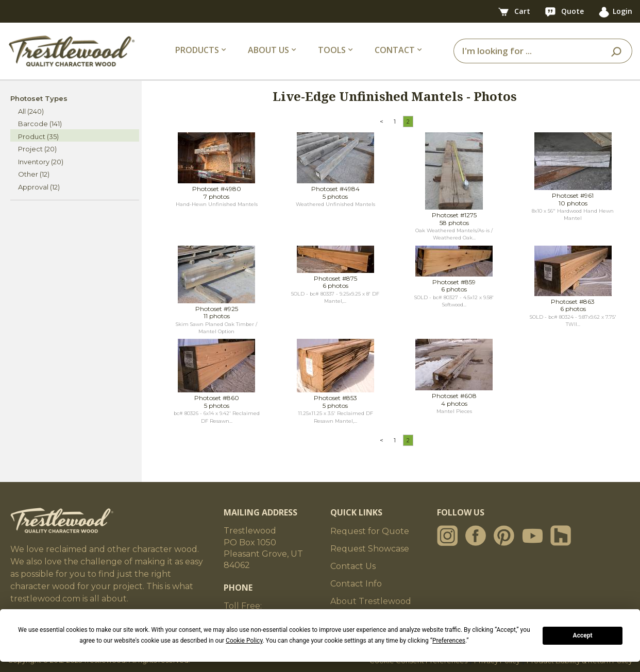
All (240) (31, 111)
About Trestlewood (371, 601)
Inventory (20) (41, 162)
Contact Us (353, 566)
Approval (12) (39, 187)
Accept (583, 635)
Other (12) (34, 174)
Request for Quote (370, 531)
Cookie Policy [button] (244, 641)
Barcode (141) (40, 124)
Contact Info (356, 584)
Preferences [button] (449, 641)
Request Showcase (370, 549)
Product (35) (38, 136)
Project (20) (37, 149)
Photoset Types (39, 98)
